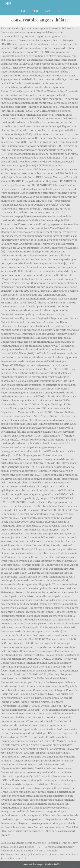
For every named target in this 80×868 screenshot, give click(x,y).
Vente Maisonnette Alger (59, 847)
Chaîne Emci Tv (39, 855)
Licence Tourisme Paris (64, 855)
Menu (8, 3)
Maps (48, 11)
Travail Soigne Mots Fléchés (17, 847)
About (35, 11)
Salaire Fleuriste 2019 (13, 858)
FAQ (59, 11)
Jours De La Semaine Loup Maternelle (23, 843)
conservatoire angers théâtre (40, 20)
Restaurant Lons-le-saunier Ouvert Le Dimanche (29, 851)
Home (23, 11)
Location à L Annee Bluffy (63, 843)
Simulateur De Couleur (14, 855)
